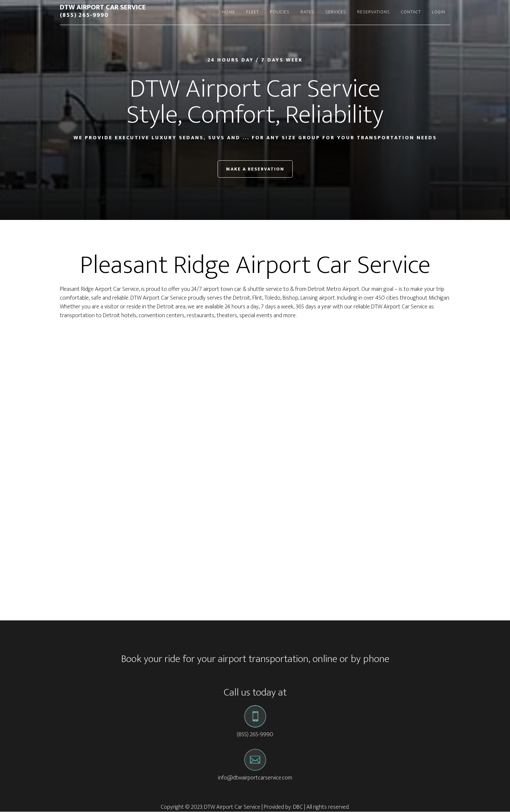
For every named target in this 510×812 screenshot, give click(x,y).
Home (229, 12)
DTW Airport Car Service (103, 7)
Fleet (253, 12)
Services (336, 12)
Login (439, 12)
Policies (280, 12)
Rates (307, 12)
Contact (411, 12)
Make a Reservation (255, 169)
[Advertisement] (255, 375)
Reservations (374, 12)
